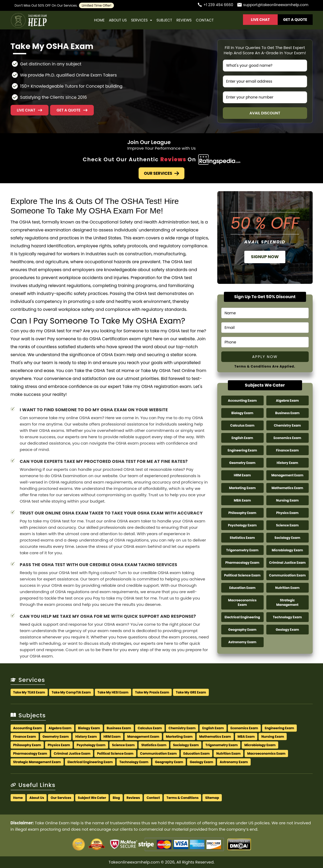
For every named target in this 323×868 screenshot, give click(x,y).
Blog (116, 798)
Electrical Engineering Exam (90, 762)
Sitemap (212, 798)
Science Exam (287, 525)
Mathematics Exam (287, 488)
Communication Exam (287, 575)
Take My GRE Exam (191, 692)
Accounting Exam (242, 401)
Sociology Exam (287, 538)
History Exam (287, 463)
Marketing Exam (242, 488)
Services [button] (141, 20)
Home (99, 20)
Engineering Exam (242, 450)
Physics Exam (287, 513)
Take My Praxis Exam (152, 692)
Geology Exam (287, 630)
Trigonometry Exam (242, 550)
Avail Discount (265, 113)
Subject (164, 20)
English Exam (242, 438)
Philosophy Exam (242, 513)
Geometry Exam (242, 463)
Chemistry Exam (287, 425)
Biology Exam (242, 413)
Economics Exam (287, 438)
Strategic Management (287, 602)
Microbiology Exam (287, 550)
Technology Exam (287, 617)
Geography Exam (242, 630)
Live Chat (260, 20)
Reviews (184, 20)
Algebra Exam (287, 401)
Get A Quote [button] (295, 20)
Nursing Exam (287, 500)
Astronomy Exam (242, 642)
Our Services (162, 173)
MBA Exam (242, 500)
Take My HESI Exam (113, 692)
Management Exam (287, 475)
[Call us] (215, 5)
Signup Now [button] (265, 257)
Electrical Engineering (242, 617)
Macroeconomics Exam (242, 602)
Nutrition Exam (287, 588)
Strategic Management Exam (37, 762)
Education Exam (242, 588)
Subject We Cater (92, 798)
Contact (205, 20)
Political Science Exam (242, 575)
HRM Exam (242, 475)
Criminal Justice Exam (287, 563)
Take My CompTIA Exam (71, 692)
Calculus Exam (242, 425)
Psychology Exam (242, 525)
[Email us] (273, 5)
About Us (118, 20)
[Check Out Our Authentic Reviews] (219, 159)
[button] (72, 110)
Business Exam (287, 413)
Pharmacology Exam (242, 563)
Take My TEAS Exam (29, 692)
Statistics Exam (242, 538)
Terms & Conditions (182, 798)
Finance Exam (287, 450)
